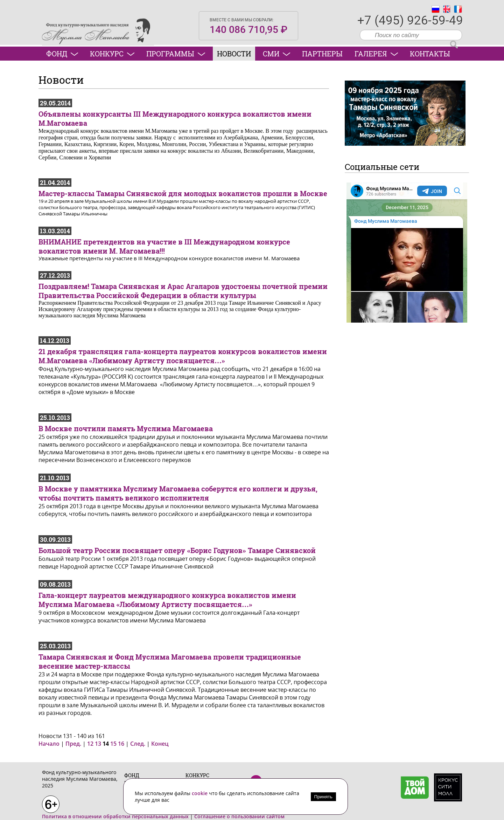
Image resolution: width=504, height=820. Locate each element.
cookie (200, 793)
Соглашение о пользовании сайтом (239, 816)
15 (113, 744)
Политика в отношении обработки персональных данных (115, 816)
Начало (49, 744)
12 (90, 744)
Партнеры (322, 54)
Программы (176, 54)
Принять (323, 797)
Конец (160, 744)
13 (98, 744)
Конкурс (112, 54)
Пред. (73, 744)
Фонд (62, 54)
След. (138, 744)
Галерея (376, 54)
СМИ (276, 54)
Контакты (430, 54)
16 (121, 744)
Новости (234, 54)
